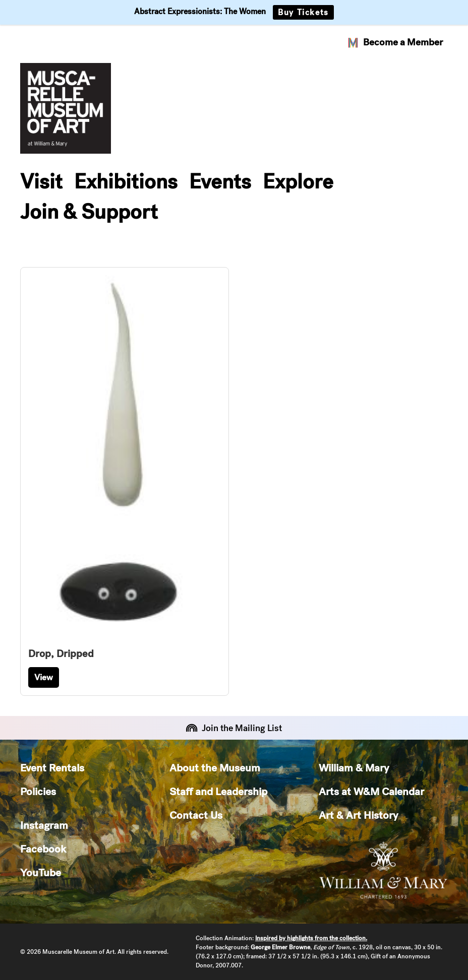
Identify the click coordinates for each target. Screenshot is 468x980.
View (44, 677)
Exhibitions (126, 181)
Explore (298, 181)
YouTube (41, 872)
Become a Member (395, 42)
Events (220, 181)
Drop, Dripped (61, 654)
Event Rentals (52, 768)
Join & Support (89, 212)
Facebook (43, 849)
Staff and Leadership (218, 791)
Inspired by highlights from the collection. (311, 938)
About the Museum (215, 768)
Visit (41, 181)
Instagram (44, 825)
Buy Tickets (303, 12)
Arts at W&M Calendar (371, 791)
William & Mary (354, 768)
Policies (38, 791)
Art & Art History (358, 815)
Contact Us (196, 815)
